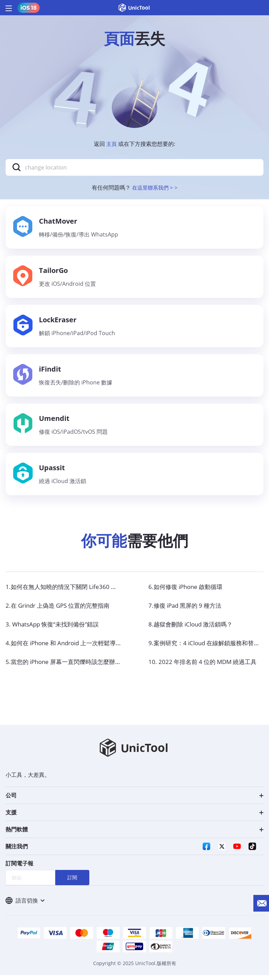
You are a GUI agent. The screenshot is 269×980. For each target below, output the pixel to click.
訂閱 (72, 882)
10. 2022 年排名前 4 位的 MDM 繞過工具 (206, 666)
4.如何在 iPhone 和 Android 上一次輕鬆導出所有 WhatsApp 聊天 (97, 647)
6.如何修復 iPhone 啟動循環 (188, 591)
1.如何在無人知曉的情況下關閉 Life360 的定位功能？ (80, 591)
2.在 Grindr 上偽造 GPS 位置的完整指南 (61, 609)
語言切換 (25, 905)
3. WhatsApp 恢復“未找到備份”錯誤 (55, 628)
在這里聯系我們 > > (155, 188)
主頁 (112, 144)
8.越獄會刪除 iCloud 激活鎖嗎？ (193, 628)
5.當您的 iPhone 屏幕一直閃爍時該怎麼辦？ (67, 666)
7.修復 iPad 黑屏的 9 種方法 (188, 609)
